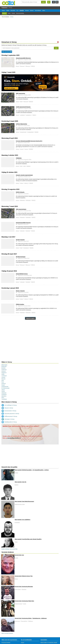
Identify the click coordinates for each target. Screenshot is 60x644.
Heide (3, 374)
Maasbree (24, 589)
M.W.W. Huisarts (20, 192)
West (21, 102)
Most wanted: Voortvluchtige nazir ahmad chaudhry (28, 539)
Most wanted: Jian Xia (21, 482)
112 (17, 11)
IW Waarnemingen (21, 257)
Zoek (43, 2)
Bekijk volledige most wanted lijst (10, 549)
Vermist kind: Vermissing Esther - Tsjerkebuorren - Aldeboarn (31, 618)
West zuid (26, 102)
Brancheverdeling (20, 13)
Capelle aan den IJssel (20, 504)
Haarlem (17, 485)
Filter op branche (7, 52)
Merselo (4, 379)
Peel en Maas (18, 589)
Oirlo (21, 166)
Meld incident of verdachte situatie (49, 643)
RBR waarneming (21, 93)
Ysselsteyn (4, 399)
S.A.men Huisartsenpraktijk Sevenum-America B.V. (29, 141)
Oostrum (4, 384)
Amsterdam (17, 522)
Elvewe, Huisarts (20, 291)
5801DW (31, 102)
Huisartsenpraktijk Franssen (23, 223)
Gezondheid (38, 11)
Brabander (22, 200)
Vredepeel (4, 394)
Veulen (3, 391)
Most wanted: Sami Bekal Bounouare (24, 501)
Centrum (4, 371)
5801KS (31, 299)
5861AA (33, 66)
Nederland (5, 8)
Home (3, 11)
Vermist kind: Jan (19, 555)
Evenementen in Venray (9, 411)
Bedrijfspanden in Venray (9, 422)
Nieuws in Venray (7, 408)
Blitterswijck (4, 365)
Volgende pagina (30, 318)
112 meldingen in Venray (9, 405)
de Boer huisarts (20, 240)
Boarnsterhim (24, 621)
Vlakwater (22, 231)
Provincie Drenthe (6, 643)
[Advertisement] (30, 30)
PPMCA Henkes (20, 304)
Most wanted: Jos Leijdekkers (23, 520)
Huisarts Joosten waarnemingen (24, 175)
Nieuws (27, 11)
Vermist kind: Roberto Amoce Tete (24, 576)
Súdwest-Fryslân (18, 604)
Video (44, 11)
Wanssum (22, 66)
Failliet (9, 13)
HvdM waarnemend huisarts (23, 107)
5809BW (31, 149)
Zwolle (16, 542)
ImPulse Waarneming (21, 124)
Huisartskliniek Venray (22, 274)
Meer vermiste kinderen (7, 633)
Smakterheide (23, 132)
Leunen (22, 149)
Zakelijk (22, 11)
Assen (23, 643)
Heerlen (16, 558)
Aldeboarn (31, 621)
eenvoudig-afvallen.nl (14, 438)
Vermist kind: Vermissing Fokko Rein (24, 601)
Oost (21, 248)
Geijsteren (4, 373)
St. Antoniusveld (5, 388)
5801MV (33, 231)
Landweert (22, 115)
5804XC (34, 313)
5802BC (32, 248)
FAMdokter (19, 158)
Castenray (4, 370)
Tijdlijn (8, 11)
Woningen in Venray (8, 419)
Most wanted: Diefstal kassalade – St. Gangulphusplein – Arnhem (32, 470)
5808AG (29, 166)
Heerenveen (17, 621)
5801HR (33, 282)
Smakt (3, 385)
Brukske (4, 368)
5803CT (34, 115)
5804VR (34, 200)
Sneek (25, 604)
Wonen (32, 11)
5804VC (34, 217)
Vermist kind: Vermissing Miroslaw (24, 587)
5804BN (37, 132)
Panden (13, 13)
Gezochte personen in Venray (10, 414)
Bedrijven (4, 13)
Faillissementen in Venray (9, 416)
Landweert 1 (29, 115)
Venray (12, 17)
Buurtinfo (13, 11)
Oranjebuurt (26, 248)
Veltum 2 (26, 183)
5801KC (31, 183)
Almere (16, 579)
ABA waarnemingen (21, 209)
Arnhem (16, 473)
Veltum (22, 183)
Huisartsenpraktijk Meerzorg (23, 58)
